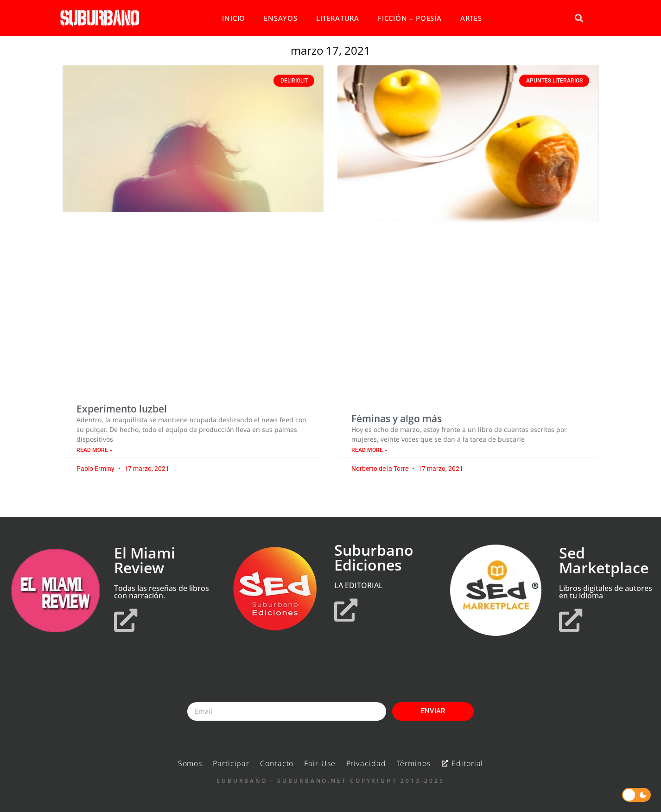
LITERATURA (338, 18)
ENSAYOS (281, 18)
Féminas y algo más (397, 419)
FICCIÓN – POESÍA (410, 18)
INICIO (234, 18)
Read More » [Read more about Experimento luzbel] (94, 450)
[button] (579, 18)
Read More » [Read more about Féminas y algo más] (369, 450)
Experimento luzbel (122, 409)
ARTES (471, 18)
